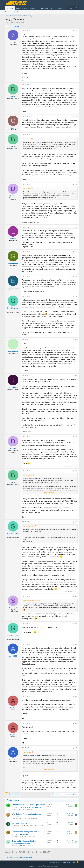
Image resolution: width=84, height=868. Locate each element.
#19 (76, 723)
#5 (77, 184)
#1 (77, 31)
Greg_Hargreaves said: (31, 600)
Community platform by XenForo (42, 866)
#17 (76, 644)
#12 (76, 437)
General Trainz (31, 810)
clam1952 (71, 815)
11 (13, 827)
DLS (53, 8)
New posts (9, 12)
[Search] (77, 8)
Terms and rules (55, 862)
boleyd (71, 825)
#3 (77, 116)
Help (74, 862)
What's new (20, 8)
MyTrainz (45, 8)
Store (60, 8)
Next (16, 26)
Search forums (18, 12)
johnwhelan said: (28, 526)
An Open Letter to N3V (21, 823)
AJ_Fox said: (27, 752)
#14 (76, 522)
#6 (77, 227)
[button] (26, 8)
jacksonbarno (16, 826)
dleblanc (14, 846)
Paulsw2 (14, 810)
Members (33, 8)
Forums (10, 8)
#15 (76, 596)
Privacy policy (66, 862)
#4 (77, 135)
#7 (77, 252)
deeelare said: (28, 475)
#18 (76, 696)
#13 (76, 471)
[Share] (74, 31)
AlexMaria (15, 837)
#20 (76, 748)
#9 (77, 296)
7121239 (10, 23)
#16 (76, 624)
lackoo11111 (70, 833)
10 (42, 826)
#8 (77, 276)
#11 (76, 376)
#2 (77, 85)
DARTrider (15, 819)
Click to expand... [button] (50, 493)
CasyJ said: (27, 139)
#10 (76, 340)
